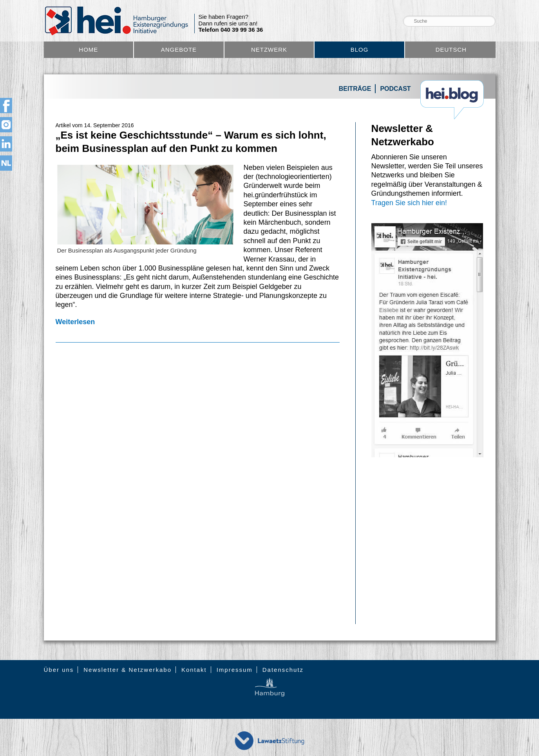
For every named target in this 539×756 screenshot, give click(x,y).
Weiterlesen (75, 322)
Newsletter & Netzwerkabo (128, 670)
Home (88, 50)
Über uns (59, 670)
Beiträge (355, 89)
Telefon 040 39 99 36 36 (231, 30)
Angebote (179, 50)
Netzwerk (269, 50)
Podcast (395, 89)
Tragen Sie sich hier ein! (409, 203)
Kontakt (194, 670)
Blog (360, 50)
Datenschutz (283, 670)
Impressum (235, 670)
